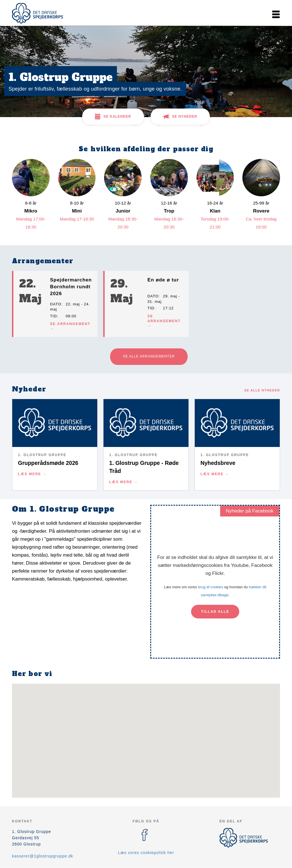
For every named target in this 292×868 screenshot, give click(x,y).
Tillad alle (215, 612)
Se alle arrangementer (149, 356)
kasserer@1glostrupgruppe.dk (43, 856)
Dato (56, 304)
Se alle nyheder (262, 390)
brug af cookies (210, 587)
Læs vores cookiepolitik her (146, 853)
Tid (54, 316)
